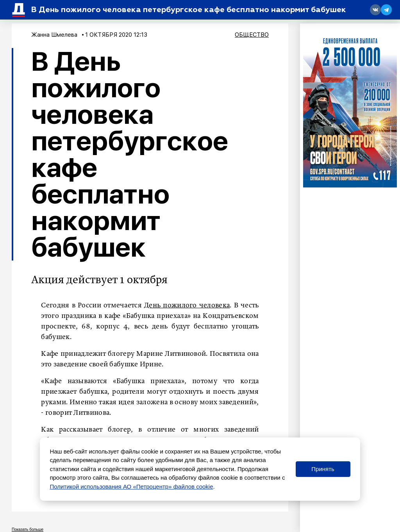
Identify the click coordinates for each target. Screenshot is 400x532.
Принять (323, 469)
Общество (252, 35)
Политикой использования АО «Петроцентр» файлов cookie (131, 486)
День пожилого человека (187, 305)
